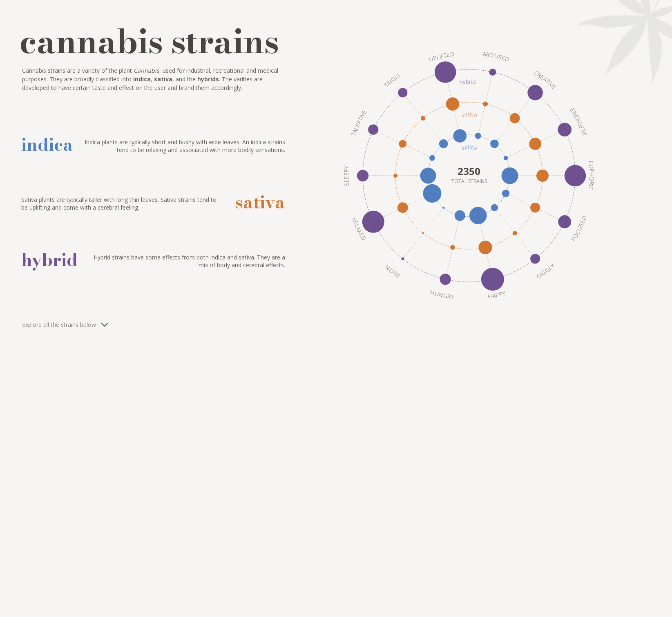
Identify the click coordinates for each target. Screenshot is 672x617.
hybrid (467, 82)
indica (469, 148)
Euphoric (591, 175)
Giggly (545, 271)
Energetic (578, 122)
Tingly (392, 80)
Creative (545, 80)
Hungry (442, 294)
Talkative (359, 123)
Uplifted (441, 57)
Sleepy (346, 176)
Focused (578, 228)
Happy (496, 295)
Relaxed (359, 229)
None (393, 271)
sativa (469, 114)
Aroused (496, 57)
